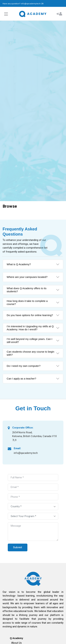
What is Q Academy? (19, 264)
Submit (18, 547)
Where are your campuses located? (27, 277)
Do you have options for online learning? (30, 315)
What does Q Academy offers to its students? (27, 290)
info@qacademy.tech (31, 4)
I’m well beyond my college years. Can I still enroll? (29, 341)
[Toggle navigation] (6, 14)
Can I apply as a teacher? (21, 379)
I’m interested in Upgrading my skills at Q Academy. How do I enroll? (30, 328)
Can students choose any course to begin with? (31, 353)
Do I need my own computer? (24, 366)
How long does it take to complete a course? (27, 302)
